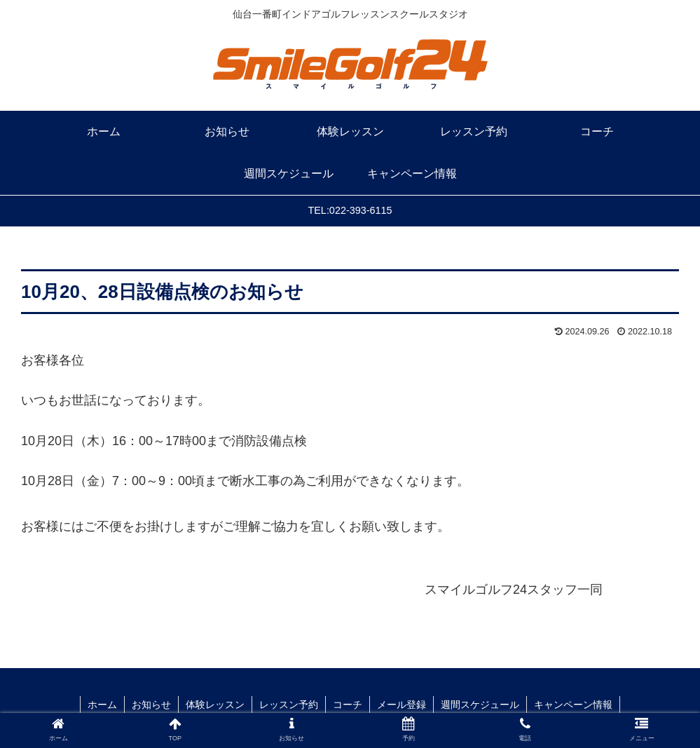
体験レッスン (215, 705)
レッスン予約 (289, 705)
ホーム (102, 705)
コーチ (348, 705)
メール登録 (402, 705)
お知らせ (151, 705)
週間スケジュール (480, 705)
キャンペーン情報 (573, 705)
